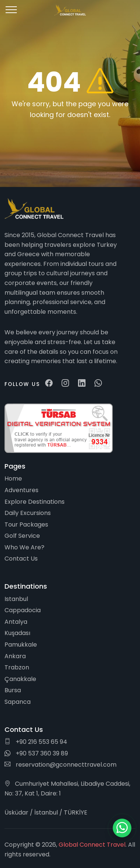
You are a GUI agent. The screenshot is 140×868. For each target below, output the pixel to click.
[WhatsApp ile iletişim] (122, 828)
